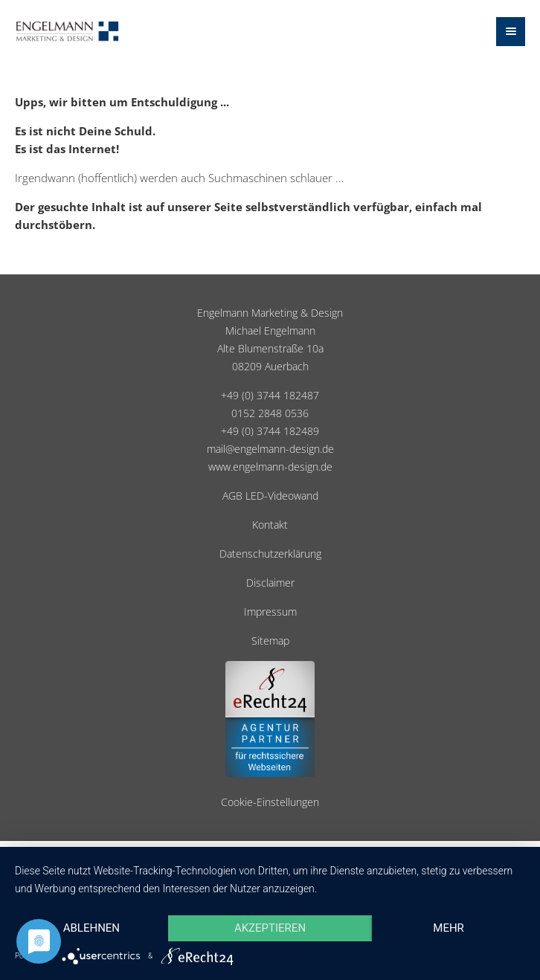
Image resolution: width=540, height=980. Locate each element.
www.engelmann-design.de (270, 467)
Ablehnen (91, 928)
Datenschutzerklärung (270, 554)
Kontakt (270, 525)
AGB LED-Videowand (270, 496)
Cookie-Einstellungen (270, 802)
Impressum (270, 612)
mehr (449, 928)
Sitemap (270, 641)
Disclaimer (270, 583)
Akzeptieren (270, 928)
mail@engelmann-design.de (270, 449)
